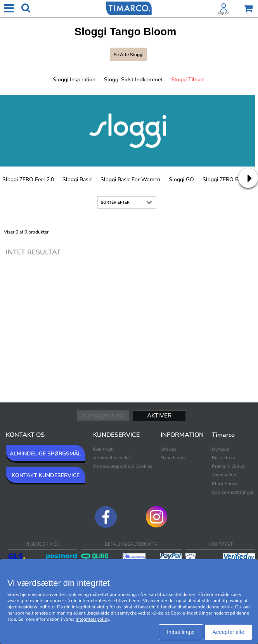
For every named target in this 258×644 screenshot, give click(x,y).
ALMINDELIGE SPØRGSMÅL (45, 454)
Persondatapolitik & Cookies (123, 466)
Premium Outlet (228, 466)
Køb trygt (103, 449)
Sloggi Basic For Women (130, 179)
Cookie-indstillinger (233, 492)
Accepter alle (228, 632)
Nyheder (221, 449)
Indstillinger (181, 632)
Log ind (224, 13)
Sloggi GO (181, 179)
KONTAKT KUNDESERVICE (46, 475)
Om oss (169, 449)
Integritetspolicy (92, 619)
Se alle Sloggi (129, 55)
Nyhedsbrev (173, 458)
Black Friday (225, 484)
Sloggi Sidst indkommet (133, 80)
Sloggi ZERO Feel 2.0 (28, 179)
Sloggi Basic (77, 179)
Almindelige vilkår (112, 458)
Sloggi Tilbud (187, 80)
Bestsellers (223, 458)
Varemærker (224, 475)
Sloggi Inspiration (74, 80)
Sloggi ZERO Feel (224, 179)
